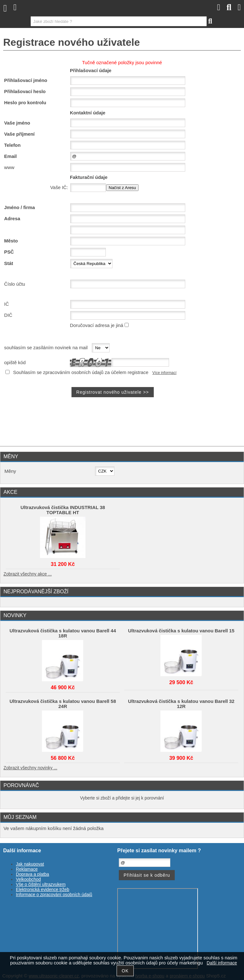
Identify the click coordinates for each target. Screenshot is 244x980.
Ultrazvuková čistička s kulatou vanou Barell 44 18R (63, 633)
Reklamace (27, 869)
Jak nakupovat (30, 864)
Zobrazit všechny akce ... (28, 574)
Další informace (222, 963)
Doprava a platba (33, 874)
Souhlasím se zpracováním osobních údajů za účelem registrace (81, 372)
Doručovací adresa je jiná (97, 325)
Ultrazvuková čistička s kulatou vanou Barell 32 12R (181, 704)
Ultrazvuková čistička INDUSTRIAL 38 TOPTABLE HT (63, 510)
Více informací (164, 373)
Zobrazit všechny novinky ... (30, 768)
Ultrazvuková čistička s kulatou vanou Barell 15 (181, 631)
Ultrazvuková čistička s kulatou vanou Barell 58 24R (63, 704)
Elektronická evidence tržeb (43, 890)
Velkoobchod (28, 879)
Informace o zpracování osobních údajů (54, 895)
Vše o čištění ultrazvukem (41, 885)
